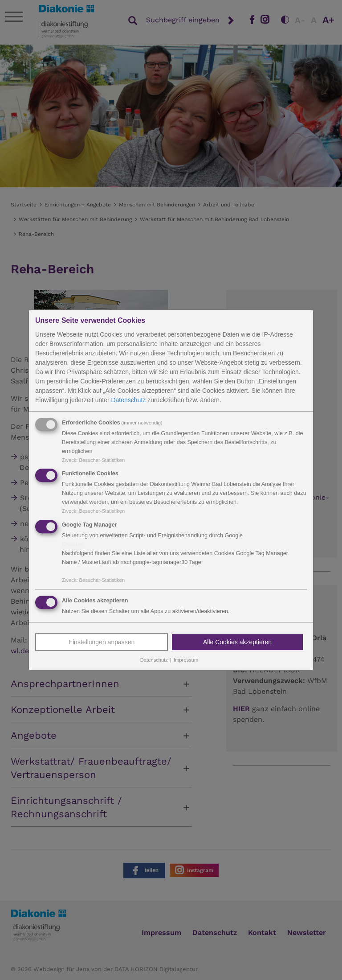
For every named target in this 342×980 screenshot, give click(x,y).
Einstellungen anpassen (102, 642)
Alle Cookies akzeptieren (237, 642)
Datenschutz (128, 400)
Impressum (186, 660)
